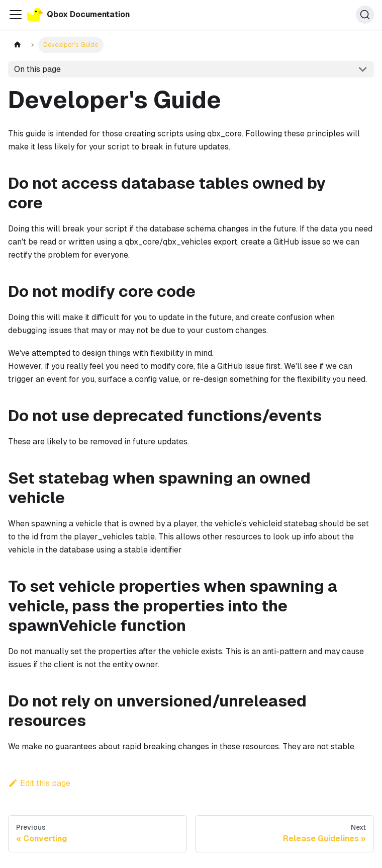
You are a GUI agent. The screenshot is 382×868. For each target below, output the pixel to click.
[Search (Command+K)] (365, 15)
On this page (37, 69)
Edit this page (39, 783)
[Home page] (17, 45)
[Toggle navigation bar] (16, 15)
